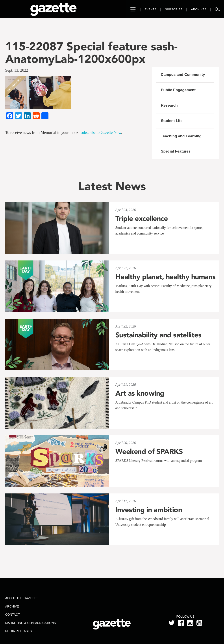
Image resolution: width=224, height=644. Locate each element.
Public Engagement (178, 90)
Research (169, 105)
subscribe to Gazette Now (101, 133)
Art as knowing (140, 393)
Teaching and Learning (181, 136)
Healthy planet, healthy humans (166, 277)
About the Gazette (22, 598)
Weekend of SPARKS (149, 451)
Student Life (172, 121)
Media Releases (19, 631)
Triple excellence (142, 218)
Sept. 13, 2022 (17, 70)
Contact (13, 615)
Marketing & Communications (31, 623)
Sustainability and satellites (158, 335)
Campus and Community (183, 75)
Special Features (176, 151)
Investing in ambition (149, 510)
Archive (12, 606)
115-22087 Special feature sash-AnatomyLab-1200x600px (91, 53)
